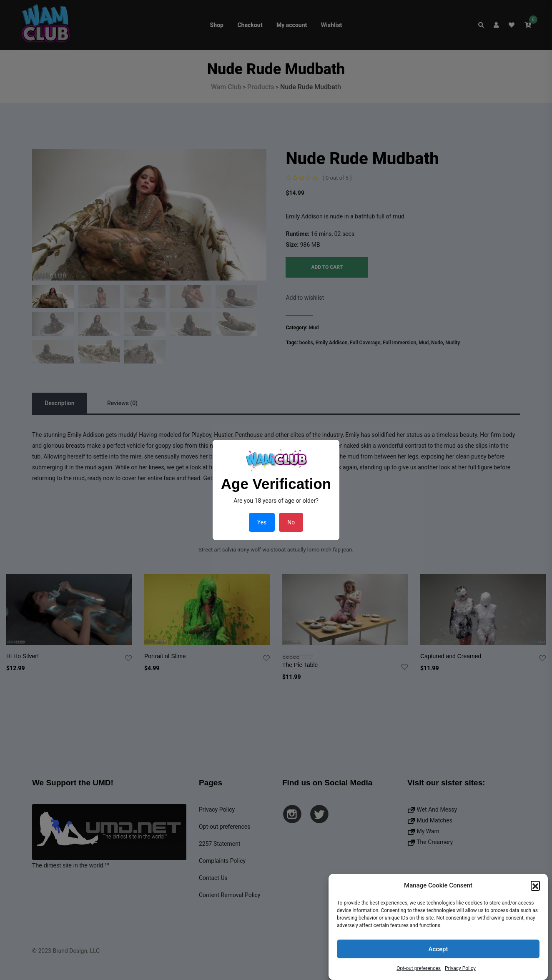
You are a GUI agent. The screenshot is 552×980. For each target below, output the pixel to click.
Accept (438, 949)
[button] (535, 885)
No (291, 522)
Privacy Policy (460, 968)
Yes (262, 522)
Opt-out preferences (419, 968)
